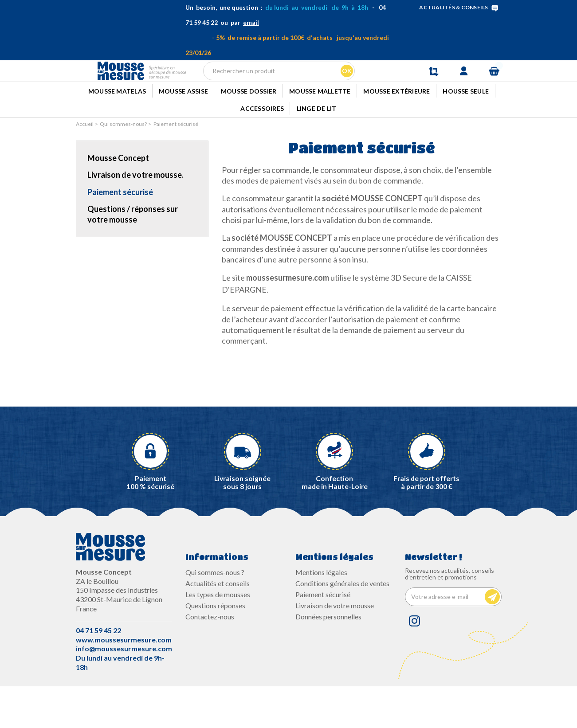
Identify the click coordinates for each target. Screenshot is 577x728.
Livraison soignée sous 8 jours (243, 524)
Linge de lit (317, 148)
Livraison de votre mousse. (135, 217)
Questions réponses (215, 647)
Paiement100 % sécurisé (151, 524)
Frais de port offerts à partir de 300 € (427, 524)
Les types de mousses (218, 636)
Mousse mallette (320, 125)
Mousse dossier (249, 125)
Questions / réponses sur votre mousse (133, 256)
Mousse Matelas (117, 125)
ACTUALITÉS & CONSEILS (460, 7)
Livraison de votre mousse (335, 647)
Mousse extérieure (396, 125)
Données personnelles (328, 659)
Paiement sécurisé (120, 234)
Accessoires (262, 148)
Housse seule (466, 125)
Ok (345, 86)
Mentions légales (321, 614)
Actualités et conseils (218, 625)
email (251, 22)
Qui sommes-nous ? (215, 614)
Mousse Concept (118, 200)
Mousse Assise (183, 125)
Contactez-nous (210, 659)
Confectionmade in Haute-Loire (334, 524)
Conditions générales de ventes (342, 625)
